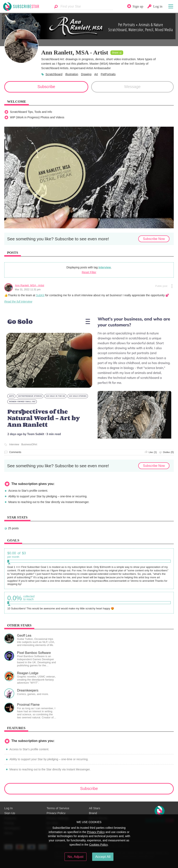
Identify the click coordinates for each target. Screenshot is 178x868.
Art (96, 74)
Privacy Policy (56, 813)
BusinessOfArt (29, 444)
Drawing (86, 74)
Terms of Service (58, 808)
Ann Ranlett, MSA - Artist (30, 285)
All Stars (95, 808)
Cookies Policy (98, 845)
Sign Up (10, 813)
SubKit (40, 295)
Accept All (103, 857)
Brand (93, 813)
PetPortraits (108, 74)
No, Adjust (76, 857)
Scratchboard (54, 74)
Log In (9, 808)
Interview (105, 267)
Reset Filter (89, 272)
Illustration (72, 74)
